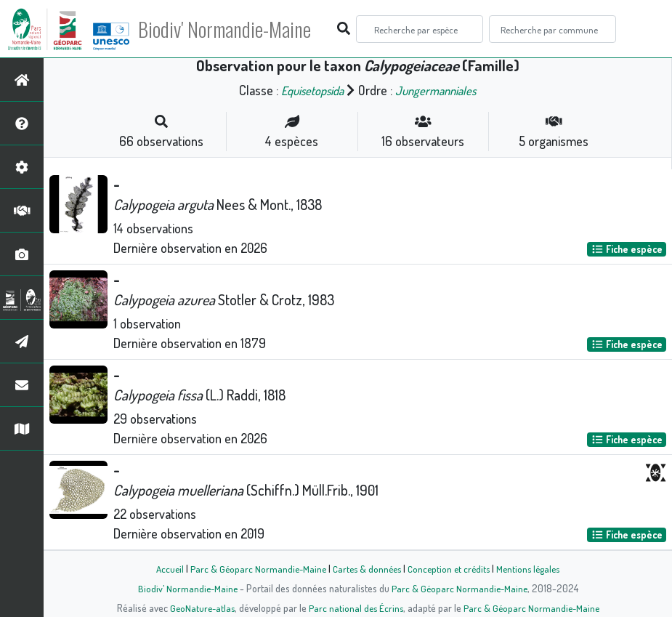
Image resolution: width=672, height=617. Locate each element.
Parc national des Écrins (355, 608)
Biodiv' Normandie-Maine (239, 29)
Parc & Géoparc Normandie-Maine (254, 568)
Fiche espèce (627, 249)
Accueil (163, 568)
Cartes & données (366, 568)
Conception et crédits (451, 568)
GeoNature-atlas (199, 608)
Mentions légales (534, 568)
